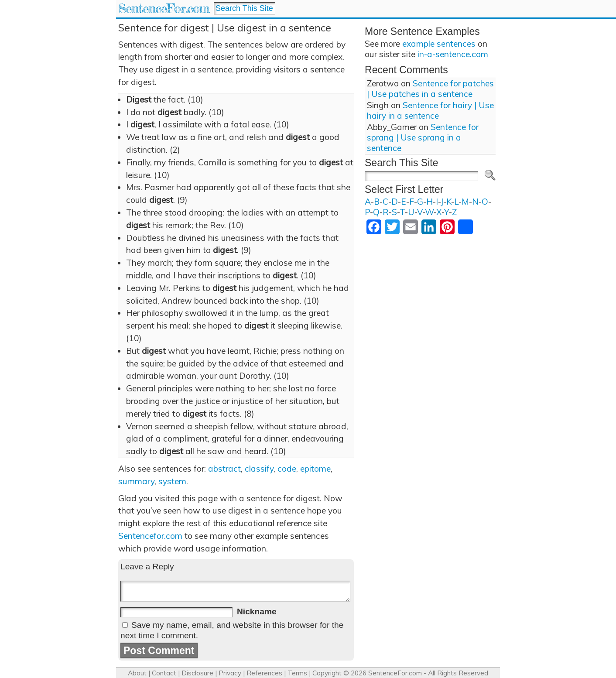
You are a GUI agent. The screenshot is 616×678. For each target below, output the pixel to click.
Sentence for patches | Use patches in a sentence (430, 89)
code (287, 469)
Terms (297, 673)
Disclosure (197, 673)
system (172, 481)
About (137, 673)
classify (259, 469)
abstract (224, 469)
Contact (164, 673)
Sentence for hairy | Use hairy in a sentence (430, 110)
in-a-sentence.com (453, 54)
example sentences (439, 44)
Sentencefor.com (150, 536)
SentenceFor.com (164, 9)
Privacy (230, 673)
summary (136, 481)
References (264, 673)
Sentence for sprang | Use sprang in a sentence (423, 137)
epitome (315, 469)
